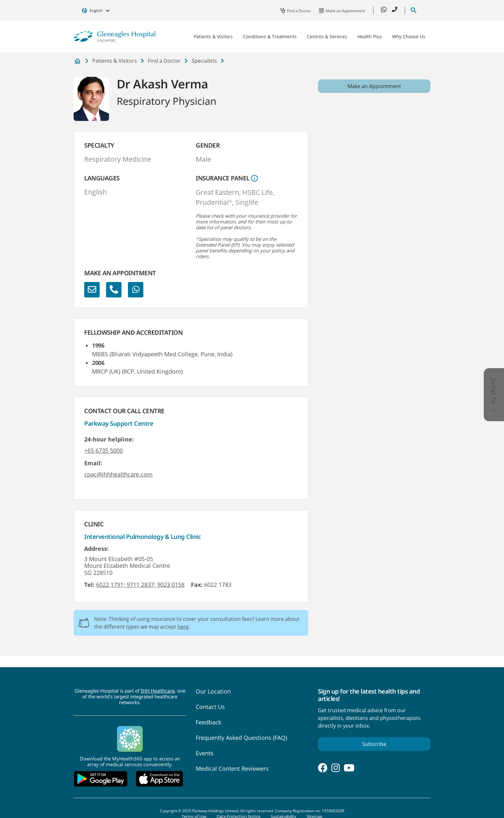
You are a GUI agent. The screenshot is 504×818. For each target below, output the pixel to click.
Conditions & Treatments (270, 36)
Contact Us (210, 707)
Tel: (89, 585)
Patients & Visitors (213, 36)
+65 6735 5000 (104, 450)
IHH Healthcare (158, 691)
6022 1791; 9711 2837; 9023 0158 (140, 585)
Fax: (197, 585)
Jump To (494, 395)
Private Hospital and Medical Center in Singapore (77, 61)
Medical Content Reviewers (232, 768)
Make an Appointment (374, 86)
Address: (96, 549)
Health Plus (370, 36)
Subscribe (374, 744)
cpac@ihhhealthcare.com (118, 474)
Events (205, 753)
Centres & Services (327, 36)
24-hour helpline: (109, 439)
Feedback (208, 722)
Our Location (213, 691)
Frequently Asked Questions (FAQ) (241, 738)
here (183, 627)
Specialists (204, 61)
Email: (93, 463)
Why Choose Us (409, 36)
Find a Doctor (164, 61)
